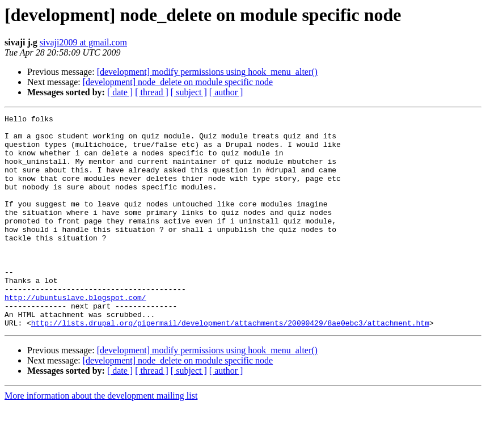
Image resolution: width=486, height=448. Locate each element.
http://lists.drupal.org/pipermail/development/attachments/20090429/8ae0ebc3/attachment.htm (230, 365)
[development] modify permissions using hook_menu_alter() (207, 72)
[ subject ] (189, 92)
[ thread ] (152, 92)
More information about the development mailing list (101, 438)
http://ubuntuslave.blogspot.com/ (75, 335)
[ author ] (226, 92)
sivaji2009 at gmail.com (83, 42)
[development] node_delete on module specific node (178, 82)
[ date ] (120, 92)
